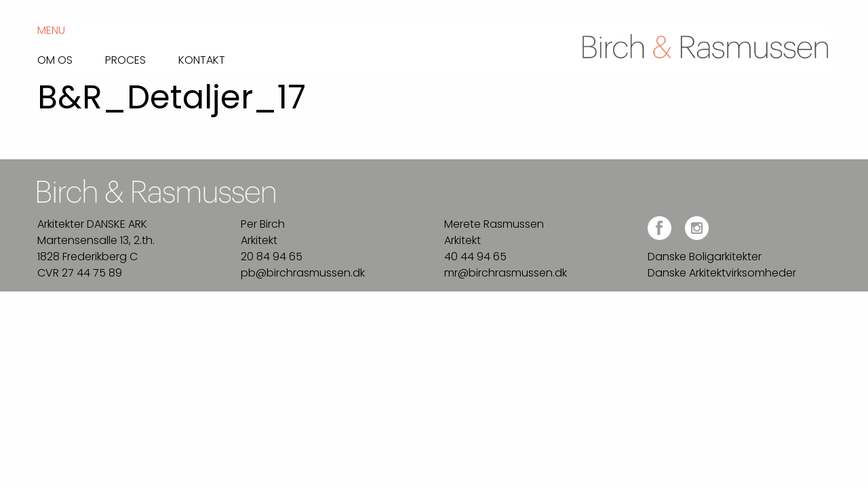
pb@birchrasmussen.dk (303, 273)
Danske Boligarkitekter (705, 257)
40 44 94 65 (475, 257)
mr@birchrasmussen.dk (506, 273)
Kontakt (202, 59)
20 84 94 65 (272, 257)
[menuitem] (71, 57)
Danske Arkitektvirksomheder (722, 273)
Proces (125, 59)
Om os (55, 59)
